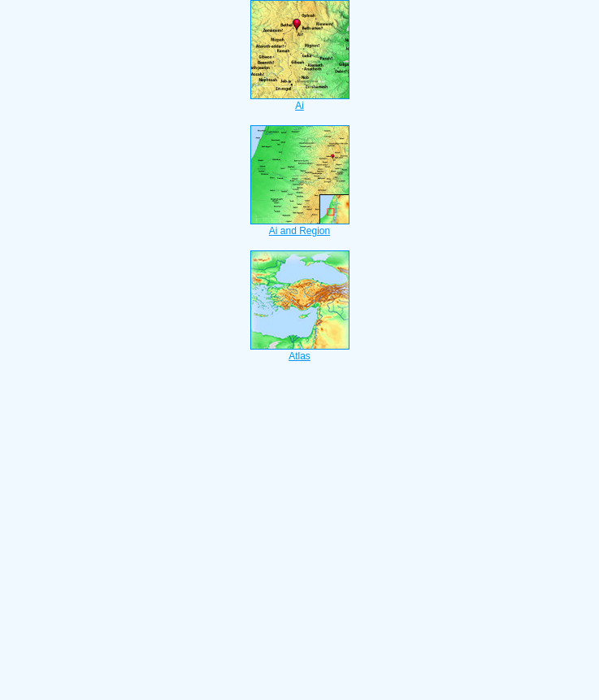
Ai (300, 101)
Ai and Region (300, 226)
